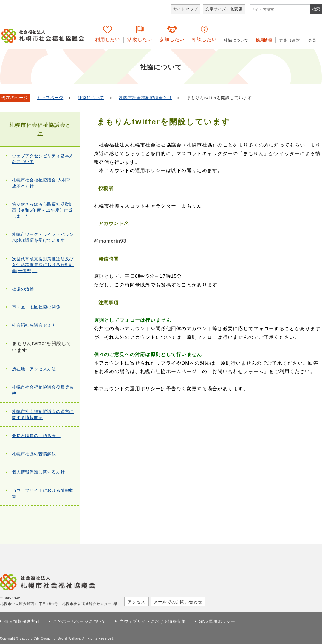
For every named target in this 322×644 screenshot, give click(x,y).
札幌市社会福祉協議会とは (145, 98)
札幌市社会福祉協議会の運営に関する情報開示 (43, 414)
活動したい (140, 39)
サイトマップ (186, 9)
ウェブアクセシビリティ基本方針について (43, 159)
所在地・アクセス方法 (34, 369)
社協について (236, 40)
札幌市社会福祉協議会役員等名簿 (43, 390)
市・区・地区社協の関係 (36, 307)
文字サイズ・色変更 (224, 9)
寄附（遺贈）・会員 (298, 40)
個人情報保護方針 (22, 621)
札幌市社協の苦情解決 (34, 454)
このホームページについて (80, 621)
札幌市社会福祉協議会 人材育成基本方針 (41, 183)
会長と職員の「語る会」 (36, 436)
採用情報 (264, 40)
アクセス (136, 602)
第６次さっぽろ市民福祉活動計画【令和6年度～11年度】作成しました (43, 210)
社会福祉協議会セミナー (36, 325)
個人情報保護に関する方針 (38, 472)
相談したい (204, 39)
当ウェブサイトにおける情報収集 (43, 493)
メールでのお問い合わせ (178, 602)
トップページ (50, 98)
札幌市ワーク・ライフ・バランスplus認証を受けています (43, 237)
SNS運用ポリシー (217, 621)
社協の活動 (23, 289)
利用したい (108, 39)
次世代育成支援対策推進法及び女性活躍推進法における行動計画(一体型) (43, 265)
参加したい (172, 39)
